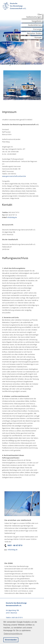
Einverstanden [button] (11, 640)
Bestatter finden (34, 33)
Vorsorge (37, 29)
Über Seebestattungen (34, 16)
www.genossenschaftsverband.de (14, 176)
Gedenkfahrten (35, 25)
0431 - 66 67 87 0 (13, 545)
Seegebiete (37, 21)
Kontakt (38, 38)
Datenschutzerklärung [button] (13, 634)
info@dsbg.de (12, 217)
